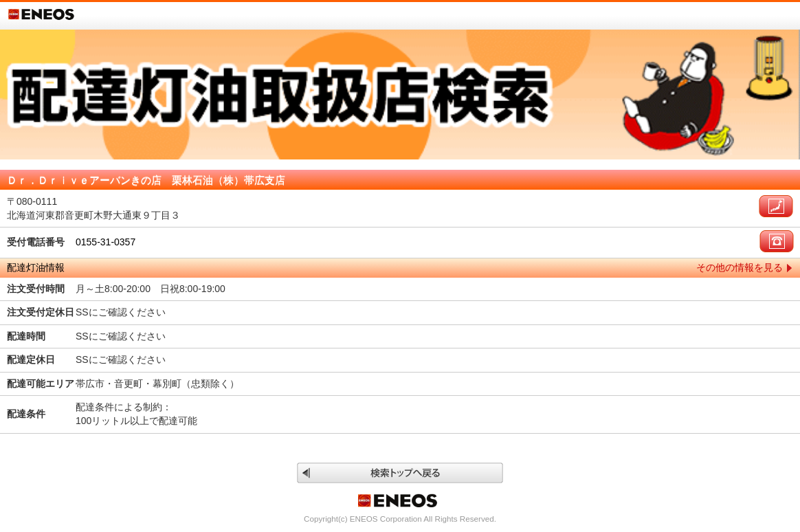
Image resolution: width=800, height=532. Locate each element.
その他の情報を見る (740, 267)
